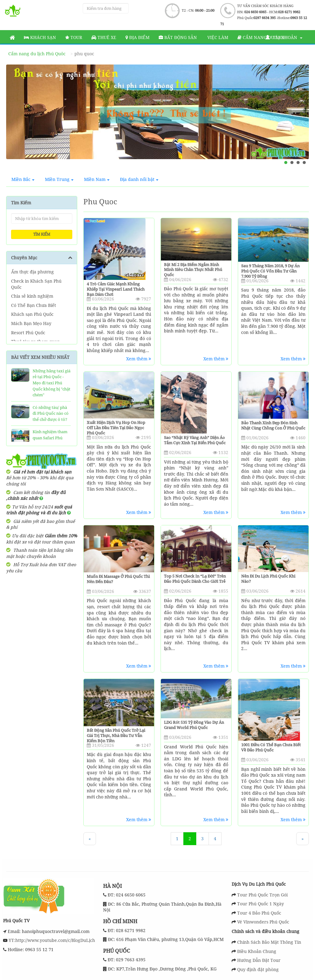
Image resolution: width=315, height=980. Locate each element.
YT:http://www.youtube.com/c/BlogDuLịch (51, 940)
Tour (74, 37)
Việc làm (217, 37)
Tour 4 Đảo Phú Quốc (259, 913)
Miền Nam (97, 179)
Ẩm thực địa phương (32, 272)
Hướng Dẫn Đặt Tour (259, 960)
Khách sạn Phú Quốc (32, 314)
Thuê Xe (104, 37)
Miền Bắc (23, 179)
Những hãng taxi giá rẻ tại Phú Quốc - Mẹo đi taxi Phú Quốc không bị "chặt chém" (52, 383)
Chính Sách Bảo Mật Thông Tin (269, 942)
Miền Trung (59, 179)
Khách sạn (40, 37)
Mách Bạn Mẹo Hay (31, 323)
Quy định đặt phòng (258, 969)
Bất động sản (178, 37)
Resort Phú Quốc (28, 333)
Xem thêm (139, 359)
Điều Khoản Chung (257, 951)
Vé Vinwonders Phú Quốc (263, 922)
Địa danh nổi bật (139, 179)
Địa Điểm (138, 37)
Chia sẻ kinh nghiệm (32, 296)
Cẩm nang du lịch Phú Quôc (37, 54)
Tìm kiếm (42, 234)
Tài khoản (284, 37)
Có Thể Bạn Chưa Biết (34, 305)
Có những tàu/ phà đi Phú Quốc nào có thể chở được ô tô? (51, 413)
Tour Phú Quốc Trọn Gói (262, 895)
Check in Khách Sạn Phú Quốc (36, 284)
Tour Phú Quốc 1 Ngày (261, 904)
